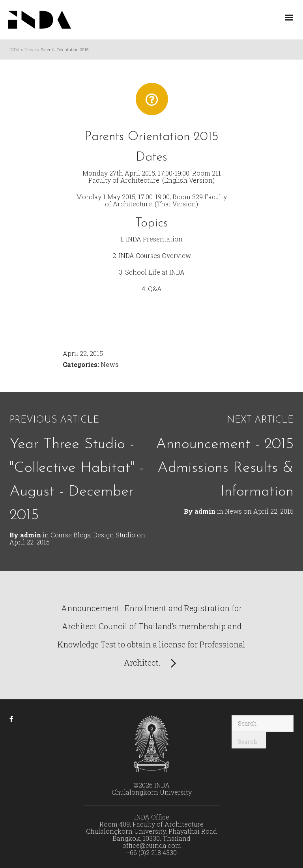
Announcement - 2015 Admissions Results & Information (225, 468)
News (109, 364)
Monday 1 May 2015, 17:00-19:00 (123, 197)
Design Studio (114, 535)
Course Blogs (70, 535)
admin (205, 511)
